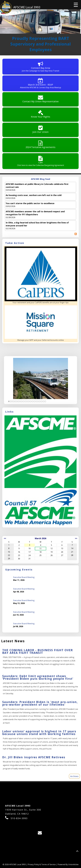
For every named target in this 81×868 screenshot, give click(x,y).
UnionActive (73, 864)
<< (5, 538)
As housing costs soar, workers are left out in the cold (34, 195)
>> (76, 538)
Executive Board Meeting (24, 577)
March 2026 (40, 538)
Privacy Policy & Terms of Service (42, 864)
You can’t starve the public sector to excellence (30, 203)
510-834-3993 (19, 818)
